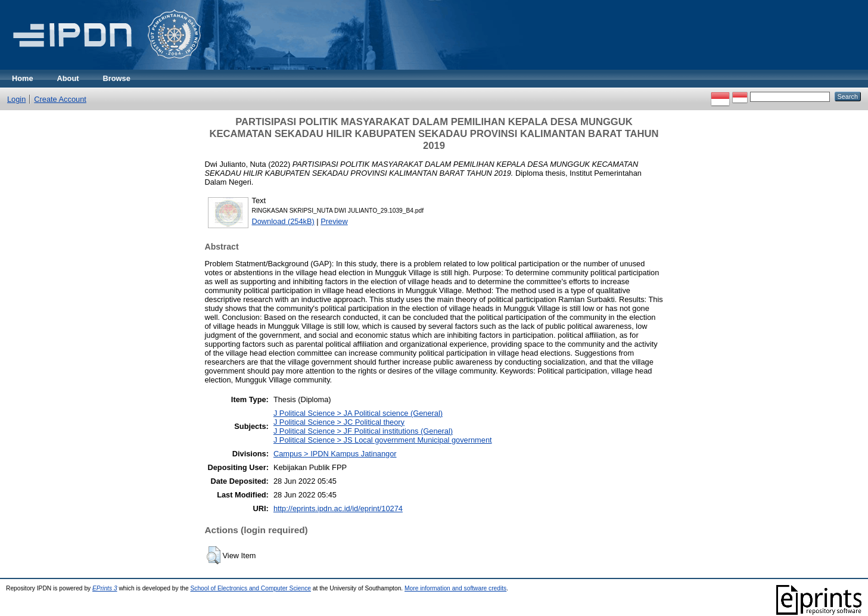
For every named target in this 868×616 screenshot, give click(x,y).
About (68, 78)
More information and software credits (455, 588)
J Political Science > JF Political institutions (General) (363, 431)
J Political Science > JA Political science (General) (358, 413)
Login (16, 99)
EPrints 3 (105, 588)
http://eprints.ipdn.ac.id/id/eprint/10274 (338, 508)
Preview (334, 221)
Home (23, 78)
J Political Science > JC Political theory (339, 422)
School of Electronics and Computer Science (251, 588)
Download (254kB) (283, 221)
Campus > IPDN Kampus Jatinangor (335, 454)
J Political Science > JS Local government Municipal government (383, 440)
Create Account (60, 99)
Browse (117, 78)
